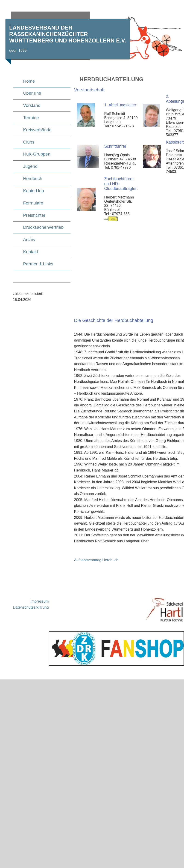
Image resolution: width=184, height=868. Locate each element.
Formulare (33, 203)
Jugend (30, 166)
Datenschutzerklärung (31, 607)
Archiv (29, 239)
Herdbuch (33, 179)
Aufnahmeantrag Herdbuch (96, 560)
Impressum (40, 601)
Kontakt (31, 252)
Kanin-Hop (34, 191)
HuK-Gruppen (37, 154)
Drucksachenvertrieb (43, 227)
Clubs (29, 142)
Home (29, 81)
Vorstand (32, 105)
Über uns (32, 93)
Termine (31, 118)
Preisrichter (34, 215)
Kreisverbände (37, 130)
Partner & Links (38, 264)
